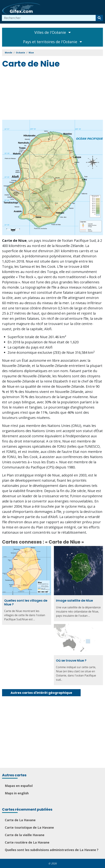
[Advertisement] (54, 95)
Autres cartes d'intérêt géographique (41, 693)
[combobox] (49, 18)
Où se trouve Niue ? (65, 661)
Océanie (20, 53)
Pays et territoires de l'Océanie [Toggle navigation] (52, 42)
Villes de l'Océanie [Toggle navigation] (52, 32)
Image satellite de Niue (74, 600)
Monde (9, 53)
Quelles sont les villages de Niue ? (26, 602)
